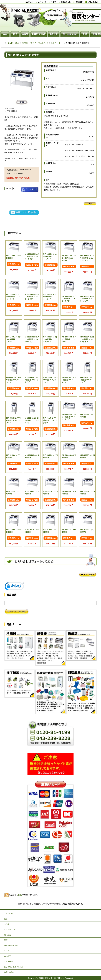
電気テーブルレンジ (39, 43)
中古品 (7, 924)
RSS (20, 895)
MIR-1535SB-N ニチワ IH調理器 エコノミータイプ (13, 297)
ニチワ (54, 43)
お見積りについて (11, 930)
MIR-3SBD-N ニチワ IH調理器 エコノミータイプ (50, 380)
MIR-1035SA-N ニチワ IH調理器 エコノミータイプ (50, 339)
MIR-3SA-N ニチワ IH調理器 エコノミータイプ (50, 420)
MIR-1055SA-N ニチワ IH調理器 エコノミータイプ (13, 339)
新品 (17, 43)
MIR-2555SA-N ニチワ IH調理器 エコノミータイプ (69, 417)
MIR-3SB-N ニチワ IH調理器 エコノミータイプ (32, 420)
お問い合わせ (9, 972)
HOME (10, 43)
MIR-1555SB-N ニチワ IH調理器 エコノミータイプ (69, 258)
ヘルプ (7, 951)
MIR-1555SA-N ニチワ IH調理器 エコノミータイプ (87, 258)
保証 (6, 940)
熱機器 (25, 43)
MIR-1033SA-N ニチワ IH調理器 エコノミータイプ (87, 339)
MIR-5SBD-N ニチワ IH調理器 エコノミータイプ (14, 380)
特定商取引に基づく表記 (13, 967)
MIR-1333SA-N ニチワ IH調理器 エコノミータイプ (69, 299)
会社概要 (7, 956)
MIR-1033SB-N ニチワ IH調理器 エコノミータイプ (69, 339)
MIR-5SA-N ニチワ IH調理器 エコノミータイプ (13, 420)
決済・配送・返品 (11, 946)
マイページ (8, 962)
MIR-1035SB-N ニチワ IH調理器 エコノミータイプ (32, 339)
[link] (14, 587)
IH (60, 43)
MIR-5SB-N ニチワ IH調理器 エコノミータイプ (87, 380)
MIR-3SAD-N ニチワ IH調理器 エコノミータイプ (69, 380)
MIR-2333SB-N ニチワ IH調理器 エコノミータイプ (32, 256)
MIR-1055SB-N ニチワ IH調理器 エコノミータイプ (87, 299)
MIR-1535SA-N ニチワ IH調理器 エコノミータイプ (32, 297)
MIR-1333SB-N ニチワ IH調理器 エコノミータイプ (50, 297)
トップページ (9, 914)
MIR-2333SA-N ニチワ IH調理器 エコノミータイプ (50, 256)
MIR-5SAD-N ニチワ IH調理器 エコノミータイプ (32, 380)
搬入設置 (7, 935)
